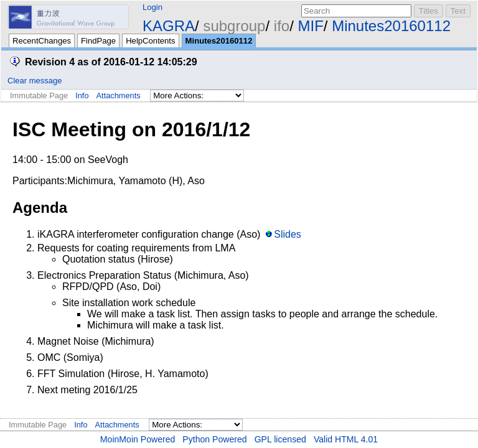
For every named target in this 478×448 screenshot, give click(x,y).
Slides (288, 234)
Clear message (35, 81)
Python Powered (214, 439)
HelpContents (150, 41)
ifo (282, 26)
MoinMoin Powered (138, 439)
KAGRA (169, 26)
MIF (311, 26)
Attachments (119, 96)
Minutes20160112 (391, 26)
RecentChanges (42, 41)
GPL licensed (280, 439)
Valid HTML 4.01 (346, 439)
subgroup (234, 26)
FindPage (98, 41)
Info (82, 96)
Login (152, 7)
